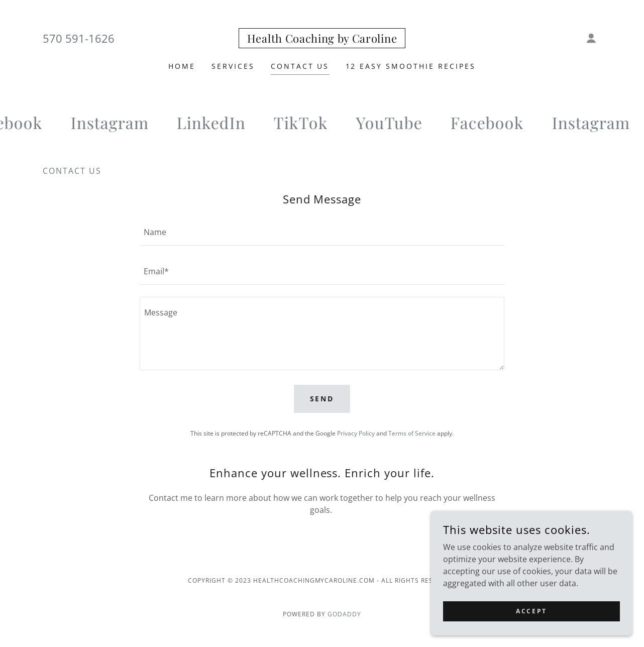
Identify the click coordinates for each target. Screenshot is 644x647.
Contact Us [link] (300, 66)
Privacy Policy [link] (356, 433)
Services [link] (233, 66)
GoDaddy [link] (344, 614)
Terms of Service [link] (412, 433)
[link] (322, 40)
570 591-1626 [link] (79, 38)
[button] (591, 38)
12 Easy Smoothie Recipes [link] (411, 66)
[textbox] (322, 232)
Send (322, 399)
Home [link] (182, 66)
